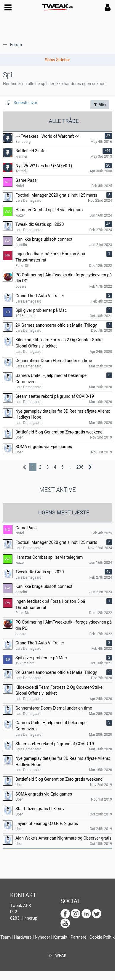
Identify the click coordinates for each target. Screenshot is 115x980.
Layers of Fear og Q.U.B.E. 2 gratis (47, 824)
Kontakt (60, 937)
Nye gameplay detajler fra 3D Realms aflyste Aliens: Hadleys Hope (63, 761)
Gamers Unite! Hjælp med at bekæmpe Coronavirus (51, 726)
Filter (100, 105)
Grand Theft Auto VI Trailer (40, 643)
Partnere (78, 937)
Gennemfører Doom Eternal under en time (54, 708)
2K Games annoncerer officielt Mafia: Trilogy (56, 672)
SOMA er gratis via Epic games (44, 794)
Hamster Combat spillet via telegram (49, 557)
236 (80, 467)
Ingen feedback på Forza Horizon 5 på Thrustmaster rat (50, 604)
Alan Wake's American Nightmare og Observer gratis (63, 838)
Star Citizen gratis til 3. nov (40, 809)
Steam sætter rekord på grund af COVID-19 (55, 744)
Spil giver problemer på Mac (41, 658)
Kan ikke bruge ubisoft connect (44, 586)
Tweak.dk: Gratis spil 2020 (40, 572)
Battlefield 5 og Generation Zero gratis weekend (59, 779)
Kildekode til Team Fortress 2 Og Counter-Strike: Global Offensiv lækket (59, 690)
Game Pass (26, 528)
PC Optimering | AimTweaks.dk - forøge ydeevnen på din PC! (64, 625)
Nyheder (42, 937)
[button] (8, 7)
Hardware (23, 937)
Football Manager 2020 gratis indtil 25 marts (56, 542)
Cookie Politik (102, 937)
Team (5, 937)
